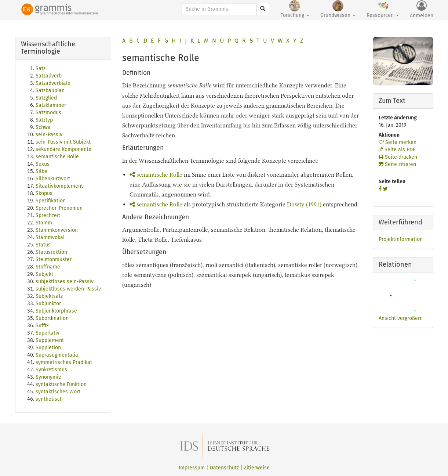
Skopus (44, 193)
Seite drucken (398, 157)
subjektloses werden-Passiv (68, 289)
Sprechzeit (48, 215)
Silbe (41, 171)
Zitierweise (257, 468)
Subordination (52, 318)
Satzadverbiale (53, 83)
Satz (41, 68)
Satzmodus (48, 113)
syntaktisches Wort (58, 392)
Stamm (44, 223)
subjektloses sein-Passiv (65, 282)
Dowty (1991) (304, 204)
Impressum (192, 468)
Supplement (50, 340)
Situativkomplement (59, 186)
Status (43, 245)
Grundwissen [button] (338, 9)
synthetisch (49, 399)
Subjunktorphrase (56, 311)
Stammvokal (50, 237)
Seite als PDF (397, 150)
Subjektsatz (49, 296)
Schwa (43, 127)
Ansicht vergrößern (401, 318)
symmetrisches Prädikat (64, 362)
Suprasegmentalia (57, 355)
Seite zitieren (397, 164)
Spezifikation (51, 201)
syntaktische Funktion (61, 384)
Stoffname (48, 267)
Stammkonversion (57, 230)
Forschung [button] (295, 9)
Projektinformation (401, 239)
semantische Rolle (57, 157)
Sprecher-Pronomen (59, 208)
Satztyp (44, 120)
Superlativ (48, 333)
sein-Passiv (49, 135)
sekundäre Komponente (63, 149)
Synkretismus (51, 370)
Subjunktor (48, 304)
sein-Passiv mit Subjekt (63, 142)
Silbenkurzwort (53, 179)
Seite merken (398, 142)
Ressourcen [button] (383, 9)
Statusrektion (51, 252)
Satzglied (46, 98)
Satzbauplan (50, 91)
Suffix (42, 326)
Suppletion (48, 348)
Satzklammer (51, 105)
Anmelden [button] (422, 10)
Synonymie (48, 377)
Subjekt (44, 274)
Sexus (43, 164)
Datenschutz (224, 468)
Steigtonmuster (54, 259)
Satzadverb (49, 76)
